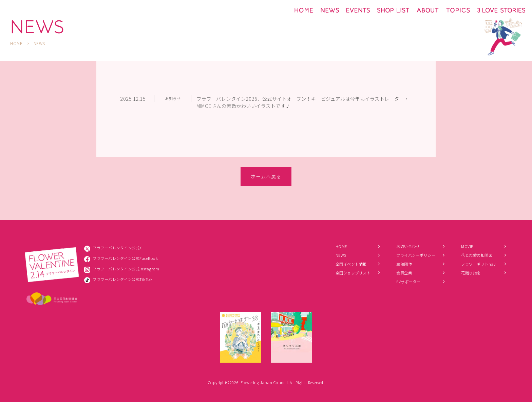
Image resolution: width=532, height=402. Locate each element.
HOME (16, 43)
